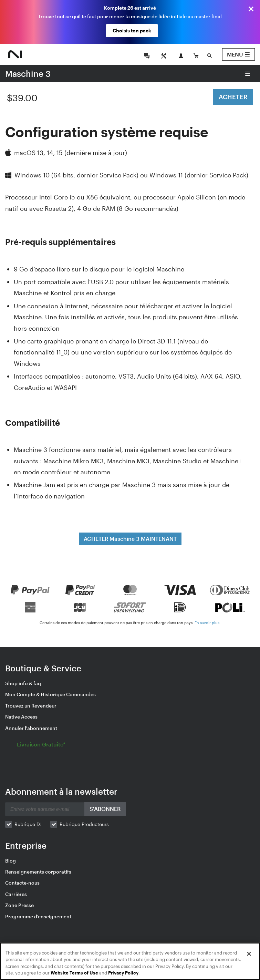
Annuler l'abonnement (31, 728)
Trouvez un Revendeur (31, 706)
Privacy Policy (123, 973)
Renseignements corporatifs (38, 872)
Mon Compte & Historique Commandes (50, 694)
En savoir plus (207, 623)
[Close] (249, 954)
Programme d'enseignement (38, 916)
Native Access (21, 717)
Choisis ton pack (132, 30)
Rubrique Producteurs (84, 824)
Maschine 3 (28, 74)
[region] (130, 961)
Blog (11, 861)
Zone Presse (19, 905)
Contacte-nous (22, 883)
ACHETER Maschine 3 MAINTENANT (130, 539)
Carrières (16, 894)
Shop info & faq (23, 683)
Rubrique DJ (28, 824)
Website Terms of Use (74, 973)
